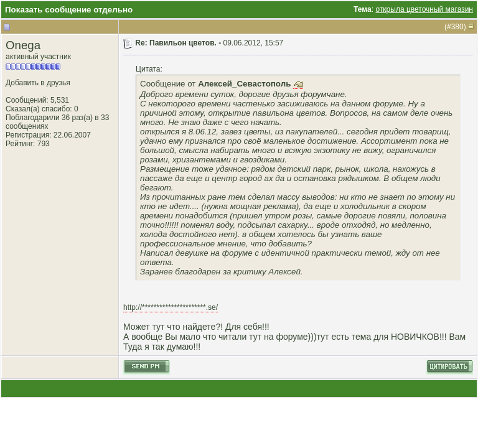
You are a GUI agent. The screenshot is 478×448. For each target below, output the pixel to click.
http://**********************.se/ (171, 307)
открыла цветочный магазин (424, 9)
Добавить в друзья (38, 83)
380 (457, 27)
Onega (23, 45)
